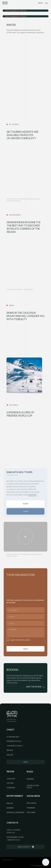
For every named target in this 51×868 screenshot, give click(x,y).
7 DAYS (26, 511)
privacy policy (8, 860)
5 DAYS (26, 504)
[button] (25, 537)
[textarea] (25, 632)
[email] (25, 623)
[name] (25, 610)
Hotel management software (16, 11)
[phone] (25, 617)
